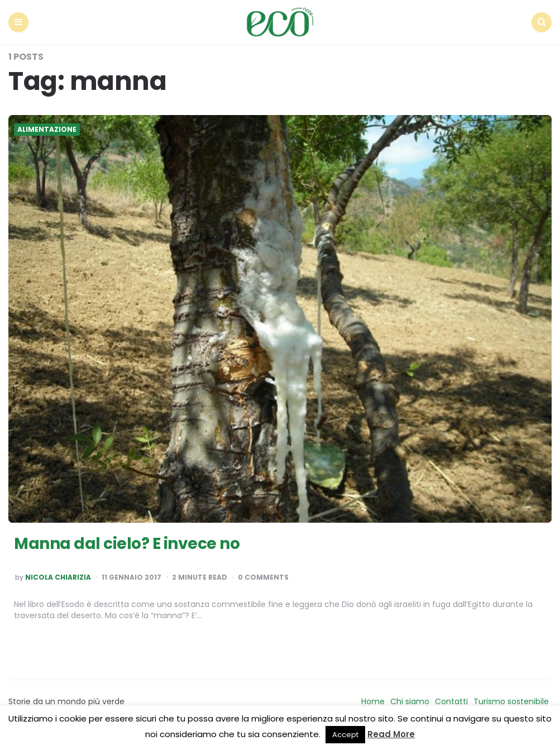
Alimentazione (47, 130)
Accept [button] (345, 735)
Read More (391, 734)
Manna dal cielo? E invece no (127, 544)
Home (373, 701)
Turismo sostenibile (511, 701)
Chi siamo (410, 701)
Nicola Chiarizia (58, 577)
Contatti (451, 701)
